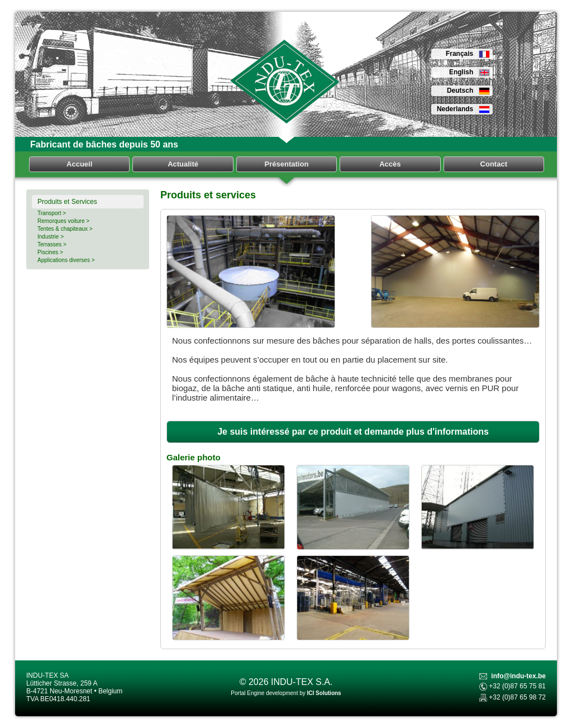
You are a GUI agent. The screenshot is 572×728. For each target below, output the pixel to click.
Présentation (287, 164)
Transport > (52, 213)
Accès (390, 164)
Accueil (79, 164)
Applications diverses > (66, 260)
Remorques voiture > (63, 221)
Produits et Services (67, 202)
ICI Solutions (324, 693)
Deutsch (468, 91)
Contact (494, 164)
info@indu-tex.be (518, 676)
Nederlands (463, 109)
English (469, 72)
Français (468, 54)
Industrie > (51, 237)
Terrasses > (52, 244)
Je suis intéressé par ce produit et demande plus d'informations (353, 432)
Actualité (183, 164)
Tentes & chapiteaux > (65, 229)
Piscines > (50, 252)
